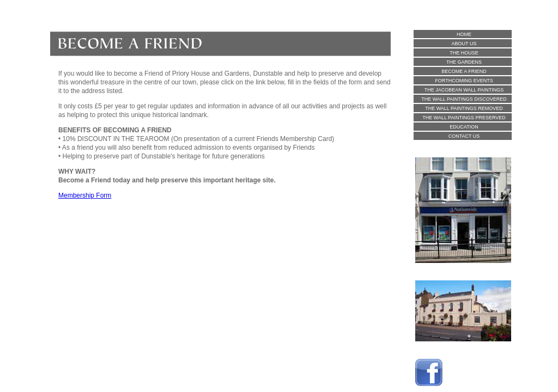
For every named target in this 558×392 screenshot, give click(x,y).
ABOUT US (464, 44)
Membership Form (85, 195)
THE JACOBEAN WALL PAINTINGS (464, 90)
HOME (464, 34)
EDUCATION (464, 127)
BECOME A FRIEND (464, 71)
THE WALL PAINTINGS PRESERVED (464, 118)
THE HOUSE (464, 53)
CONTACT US (464, 136)
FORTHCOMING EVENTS (464, 81)
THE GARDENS (464, 62)
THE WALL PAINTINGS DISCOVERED (464, 99)
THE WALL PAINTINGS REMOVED (464, 108)
